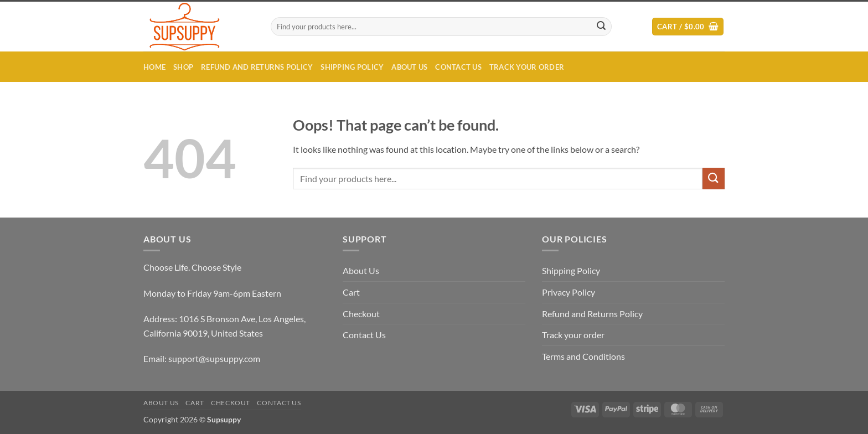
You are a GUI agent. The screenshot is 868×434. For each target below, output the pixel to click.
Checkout (361, 314)
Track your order (527, 67)
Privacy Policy (569, 292)
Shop (183, 67)
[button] (688, 27)
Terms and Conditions (583, 356)
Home (154, 67)
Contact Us (458, 67)
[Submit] (602, 27)
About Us (409, 67)
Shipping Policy (352, 67)
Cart (351, 292)
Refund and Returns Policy (257, 67)
